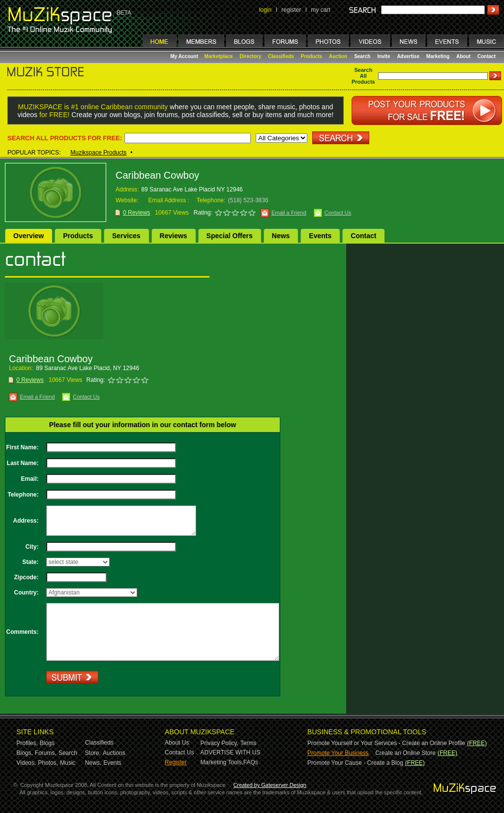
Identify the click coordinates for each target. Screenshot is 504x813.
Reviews (174, 236)
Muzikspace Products (98, 153)
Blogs (47, 743)
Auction (338, 56)
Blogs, (25, 753)
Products (311, 56)
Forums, (46, 753)
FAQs (251, 762)
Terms (249, 743)
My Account (185, 56)
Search (362, 56)
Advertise (408, 56)
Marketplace (219, 56)
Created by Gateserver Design (270, 785)
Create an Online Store (405, 753)
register (291, 10)
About (463, 56)
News (281, 236)
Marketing (438, 56)
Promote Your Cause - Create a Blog (355, 763)
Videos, (27, 763)
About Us (177, 743)
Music (68, 763)
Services (126, 236)
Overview (29, 236)
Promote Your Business (338, 753)
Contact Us (338, 213)
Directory (250, 56)
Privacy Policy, (220, 743)
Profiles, (27, 743)
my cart (320, 10)
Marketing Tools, (222, 762)
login (265, 10)
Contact (487, 56)
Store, (93, 753)
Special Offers (230, 236)
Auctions (114, 753)
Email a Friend (289, 213)
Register (176, 762)
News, (93, 763)
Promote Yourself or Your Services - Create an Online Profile (386, 743)
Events (320, 236)
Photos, (48, 763)
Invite (384, 56)
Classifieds (281, 56)
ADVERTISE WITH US (231, 752)
